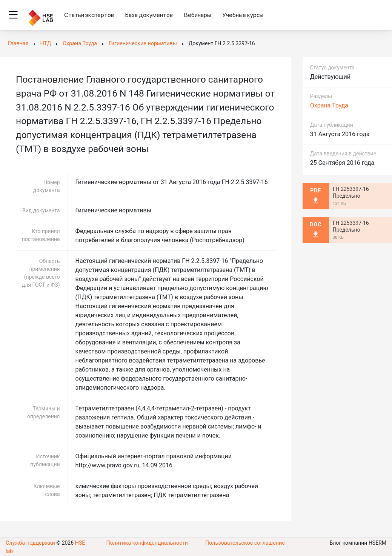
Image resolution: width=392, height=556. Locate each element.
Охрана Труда (329, 105)
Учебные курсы (243, 15)
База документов (149, 15)
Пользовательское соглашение (245, 547)
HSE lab (83, 547)
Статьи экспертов (89, 15)
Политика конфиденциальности (147, 547)
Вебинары (198, 15)
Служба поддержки (30, 547)
